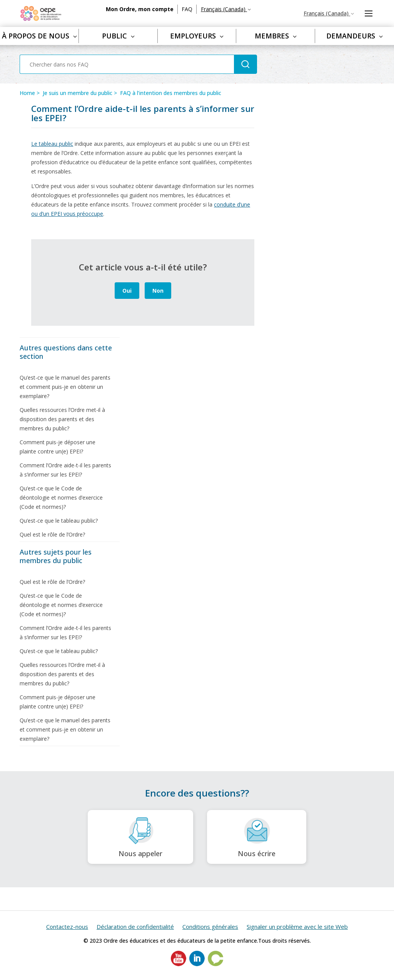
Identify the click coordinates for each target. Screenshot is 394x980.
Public (118, 36)
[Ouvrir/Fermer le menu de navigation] (368, 13)
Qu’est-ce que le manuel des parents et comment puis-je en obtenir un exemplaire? (65, 387)
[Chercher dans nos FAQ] (127, 64)
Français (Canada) (226, 9)
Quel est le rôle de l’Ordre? (52, 534)
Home (27, 93)
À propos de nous (39, 36)
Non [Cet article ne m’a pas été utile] (158, 291)
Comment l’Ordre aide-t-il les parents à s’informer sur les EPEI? (65, 470)
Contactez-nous (67, 927)
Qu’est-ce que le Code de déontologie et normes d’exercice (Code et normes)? (61, 497)
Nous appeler (140, 837)
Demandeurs (355, 36)
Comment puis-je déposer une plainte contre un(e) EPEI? (58, 447)
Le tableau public (52, 144)
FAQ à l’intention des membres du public (171, 93)
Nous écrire (257, 837)
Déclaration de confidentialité (135, 927)
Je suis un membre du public (78, 93)
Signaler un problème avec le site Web (297, 927)
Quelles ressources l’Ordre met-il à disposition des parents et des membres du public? (62, 419)
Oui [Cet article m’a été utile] (127, 291)
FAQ (187, 9)
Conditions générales (210, 927)
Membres (276, 36)
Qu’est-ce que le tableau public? (59, 521)
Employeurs (197, 36)
